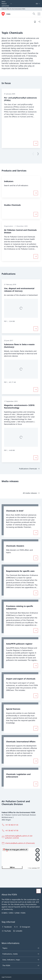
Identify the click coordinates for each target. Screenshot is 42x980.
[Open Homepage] (6, 14)
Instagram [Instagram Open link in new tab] (25, 927)
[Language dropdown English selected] (38, 4)
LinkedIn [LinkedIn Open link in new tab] (18, 931)
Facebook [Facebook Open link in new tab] (7, 927)
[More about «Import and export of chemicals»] (36, 696)
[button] (39, 891)
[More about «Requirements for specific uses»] (36, 593)
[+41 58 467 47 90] (10, 831)
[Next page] (38, 154)
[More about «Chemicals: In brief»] (36, 533)
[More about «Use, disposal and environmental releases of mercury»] (36, 329)
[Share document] (39, 22)
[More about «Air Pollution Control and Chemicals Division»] (36, 256)
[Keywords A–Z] (35, 4)
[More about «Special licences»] (36, 728)
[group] (21, 118)
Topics (21, 948)
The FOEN (21, 965)
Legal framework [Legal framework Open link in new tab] (6, 977)
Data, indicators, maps (21, 960)
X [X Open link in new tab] (16, 927)
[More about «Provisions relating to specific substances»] (36, 631)
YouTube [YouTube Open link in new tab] (6, 931)
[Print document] (35, 22)
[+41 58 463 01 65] (10, 825)
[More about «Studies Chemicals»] (36, 214)
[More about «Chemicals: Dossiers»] (36, 558)
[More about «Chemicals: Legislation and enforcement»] (36, 784)
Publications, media (21, 954)
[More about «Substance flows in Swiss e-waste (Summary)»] (36, 389)
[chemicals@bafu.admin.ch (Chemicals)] (19, 843)
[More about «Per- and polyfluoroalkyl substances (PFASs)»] (36, 143)
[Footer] (21, 977)
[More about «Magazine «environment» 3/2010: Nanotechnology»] (36, 458)
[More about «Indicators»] (36, 193)
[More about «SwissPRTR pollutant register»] (36, 666)
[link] (21, 521)
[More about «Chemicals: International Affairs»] (36, 761)
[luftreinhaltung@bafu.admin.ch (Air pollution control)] (21, 837)
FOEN (8, 14)
